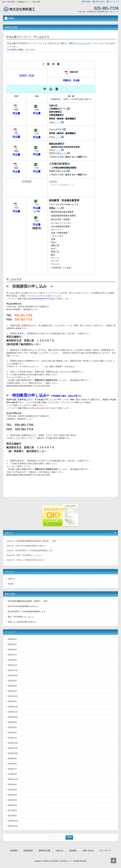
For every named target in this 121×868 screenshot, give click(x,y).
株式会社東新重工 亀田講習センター (60, 861)
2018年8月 (12, 790)
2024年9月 (12, 650)
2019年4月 (12, 774)
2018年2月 (12, 805)
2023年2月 (12, 691)
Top (114, 861)
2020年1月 (12, 738)
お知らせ (12, 579)
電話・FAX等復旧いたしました (21, 617)
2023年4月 (12, 686)
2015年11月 (13, 826)
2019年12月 (13, 743)
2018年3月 (12, 800)
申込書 (16, 113)
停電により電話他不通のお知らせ (22, 622)
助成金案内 (28, 851)
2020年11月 (13, 712)
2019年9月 (12, 759)
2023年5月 (12, 681)
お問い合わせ (100, 1)
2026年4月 (12, 639)
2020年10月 (13, 717)
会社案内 (88, 1)
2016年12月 (13, 821)
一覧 (115, 532)
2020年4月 (12, 727)
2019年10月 (13, 753)
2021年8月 (12, 701)
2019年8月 (12, 764)
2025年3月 (12, 644)
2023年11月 (13, 670)
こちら (58, 122)
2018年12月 (13, 779)
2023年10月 (13, 676)
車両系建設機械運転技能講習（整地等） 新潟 (28, 601)
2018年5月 (12, 795)
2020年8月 (12, 722)
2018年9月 (12, 785)
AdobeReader (81, 43)
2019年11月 (13, 748)
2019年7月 (12, 769)
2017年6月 (12, 810)
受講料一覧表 (27, 75)
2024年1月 (12, 665)
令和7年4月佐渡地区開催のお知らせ (23, 606)
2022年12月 (13, 696)
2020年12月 (13, 707)
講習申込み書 (44, 851)
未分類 (11, 584)
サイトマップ (114, 1)
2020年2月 (12, 733)
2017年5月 (12, 816)
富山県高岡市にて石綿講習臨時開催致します (27, 612)
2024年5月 (12, 660)
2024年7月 (12, 655)
